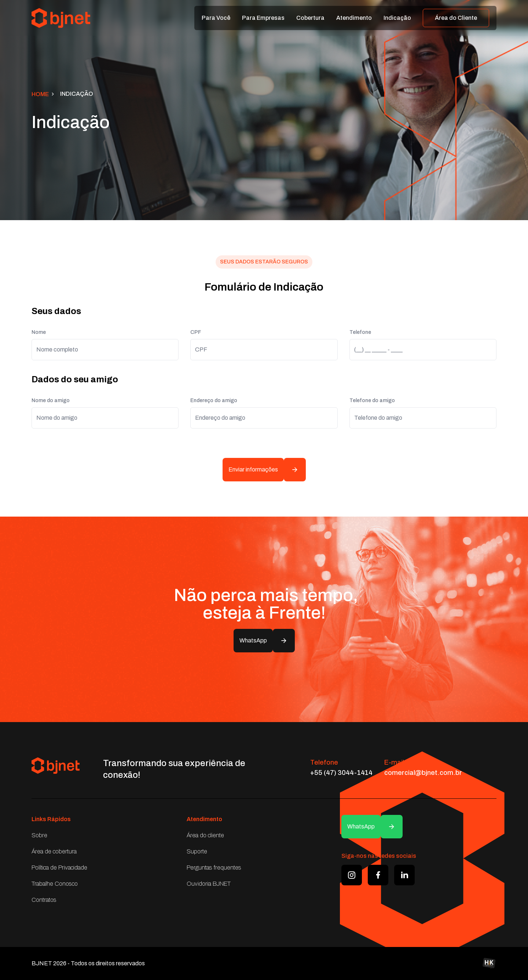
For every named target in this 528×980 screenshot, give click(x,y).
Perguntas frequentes (214, 868)
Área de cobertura (54, 851)
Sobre (39, 835)
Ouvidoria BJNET (209, 884)
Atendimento (354, 18)
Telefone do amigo (372, 400)
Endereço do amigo (214, 400)
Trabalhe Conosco (55, 884)
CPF (196, 332)
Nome (39, 332)
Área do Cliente (456, 18)
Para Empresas (263, 18)
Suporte (197, 851)
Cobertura (310, 18)
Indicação (397, 18)
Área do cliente (205, 835)
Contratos (44, 900)
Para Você (216, 18)
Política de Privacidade (59, 868)
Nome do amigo (51, 400)
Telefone (360, 332)
